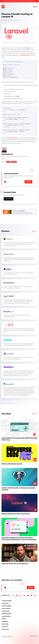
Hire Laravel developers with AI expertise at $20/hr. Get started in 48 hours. (19, 1)
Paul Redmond (17, 20)
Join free (28, 182)
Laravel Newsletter (7, 601)
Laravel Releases (6, 616)
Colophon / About (34, 636)
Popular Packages (7, 614)
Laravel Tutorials (6, 609)
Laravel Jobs (5, 624)
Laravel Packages (6, 606)
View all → (35, 231)
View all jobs (8, 199)
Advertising (5, 622)
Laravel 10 (4, 48)
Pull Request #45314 (26, 55)
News (8, 162)
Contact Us (5, 627)
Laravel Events (6, 611)
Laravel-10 (14, 162)
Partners (6, 231)
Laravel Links (5, 603)
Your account (5, 629)
